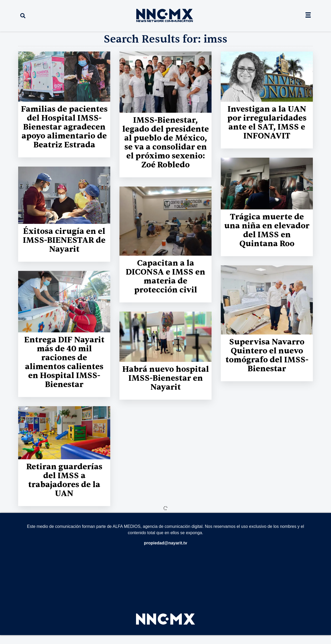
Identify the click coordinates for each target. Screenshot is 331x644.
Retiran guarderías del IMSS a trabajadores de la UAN (64, 480)
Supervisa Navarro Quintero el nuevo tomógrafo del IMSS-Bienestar (267, 355)
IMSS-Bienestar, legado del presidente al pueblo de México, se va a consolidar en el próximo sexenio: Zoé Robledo (166, 143)
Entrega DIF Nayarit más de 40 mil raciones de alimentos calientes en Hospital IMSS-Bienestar (64, 362)
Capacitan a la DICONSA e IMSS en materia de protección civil (165, 277)
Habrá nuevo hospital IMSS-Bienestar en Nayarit (166, 378)
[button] (23, 16)
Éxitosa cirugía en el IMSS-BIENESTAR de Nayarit (64, 240)
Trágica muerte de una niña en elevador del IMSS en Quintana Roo (267, 230)
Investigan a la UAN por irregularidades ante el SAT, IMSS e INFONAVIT (267, 123)
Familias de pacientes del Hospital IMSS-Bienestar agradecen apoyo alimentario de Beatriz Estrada (64, 127)
